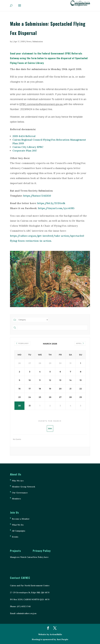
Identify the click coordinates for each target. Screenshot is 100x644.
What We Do (18, 525)
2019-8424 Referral (24, 136)
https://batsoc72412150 (37, 196)
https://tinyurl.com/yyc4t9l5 (56, 208)
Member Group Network (24, 487)
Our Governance (20, 493)
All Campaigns (19, 531)
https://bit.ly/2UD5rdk (51, 203)
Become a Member (21, 519)
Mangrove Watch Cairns (21, 557)
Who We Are (18, 481)
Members (16, 499)
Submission (38, 41)
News (29, 41)
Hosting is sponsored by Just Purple (50, 639)
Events (15, 537)
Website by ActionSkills (50, 634)
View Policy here (41, 557)
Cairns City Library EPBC (28, 147)
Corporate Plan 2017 (25, 151)
